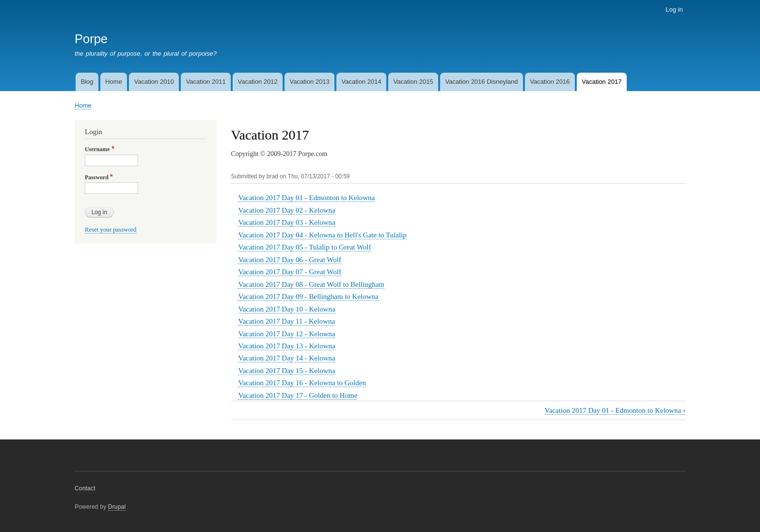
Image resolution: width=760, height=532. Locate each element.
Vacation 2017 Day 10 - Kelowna (286, 309)
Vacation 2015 (413, 82)
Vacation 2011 (206, 82)
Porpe (91, 39)
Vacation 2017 (602, 82)
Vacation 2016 (550, 82)
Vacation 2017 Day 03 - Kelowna (286, 222)
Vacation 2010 (154, 82)
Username (97, 149)
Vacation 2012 (258, 82)
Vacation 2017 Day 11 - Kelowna (286, 321)
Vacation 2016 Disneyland (481, 82)
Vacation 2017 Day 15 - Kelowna (286, 371)
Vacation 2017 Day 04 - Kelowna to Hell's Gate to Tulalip (322, 235)
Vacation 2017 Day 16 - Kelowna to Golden (302, 383)
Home (114, 82)
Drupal (117, 507)
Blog (87, 82)
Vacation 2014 (361, 82)
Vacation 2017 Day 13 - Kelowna (286, 346)
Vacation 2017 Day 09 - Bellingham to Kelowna (308, 297)
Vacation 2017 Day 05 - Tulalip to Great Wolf (304, 247)
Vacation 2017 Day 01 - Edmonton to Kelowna (306, 198)
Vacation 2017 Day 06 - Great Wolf (289, 260)
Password (97, 177)
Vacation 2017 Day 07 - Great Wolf (289, 272)
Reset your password (111, 230)
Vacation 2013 (310, 82)
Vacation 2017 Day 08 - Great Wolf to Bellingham (311, 284)
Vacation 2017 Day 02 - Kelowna (286, 210)
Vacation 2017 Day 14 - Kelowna (286, 358)
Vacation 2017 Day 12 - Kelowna (286, 334)
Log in (674, 9)
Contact (85, 488)
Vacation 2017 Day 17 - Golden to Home (298, 395)
